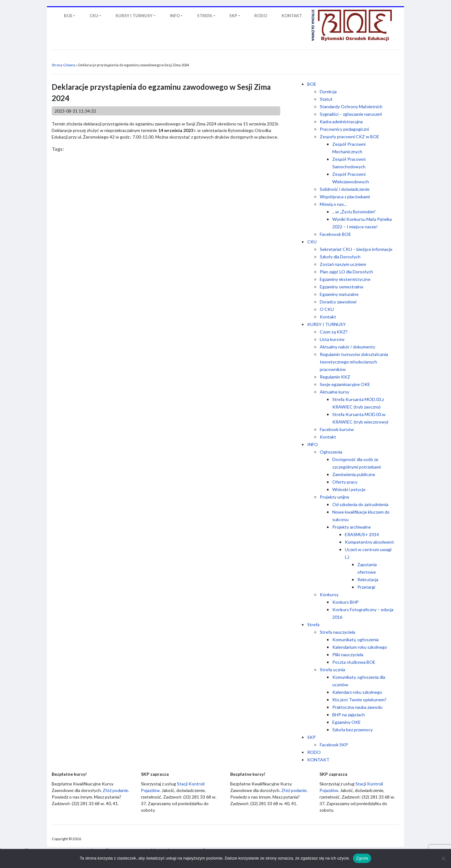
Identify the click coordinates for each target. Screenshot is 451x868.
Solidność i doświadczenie (345, 189)
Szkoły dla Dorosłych (340, 257)
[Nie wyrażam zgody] (443, 858)
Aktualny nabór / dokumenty (347, 347)
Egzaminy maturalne (339, 294)
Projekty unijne (334, 497)
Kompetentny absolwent (369, 542)
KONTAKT (318, 760)
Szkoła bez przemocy (353, 730)
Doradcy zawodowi (338, 302)
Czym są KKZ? (334, 332)
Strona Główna (64, 65)
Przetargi (366, 587)
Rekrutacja (368, 579)
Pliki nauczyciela (348, 655)
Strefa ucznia (332, 670)
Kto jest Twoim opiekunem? (359, 700)
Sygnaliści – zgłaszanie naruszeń (351, 114)
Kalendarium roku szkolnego (360, 647)
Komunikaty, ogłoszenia (355, 640)
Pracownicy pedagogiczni (344, 129)
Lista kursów (332, 339)
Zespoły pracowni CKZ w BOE (350, 137)
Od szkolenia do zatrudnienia (360, 504)
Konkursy (329, 594)
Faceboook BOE (335, 234)
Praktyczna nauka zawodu (357, 707)
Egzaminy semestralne (342, 287)
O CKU (327, 309)
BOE (312, 84)
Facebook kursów (337, 429)
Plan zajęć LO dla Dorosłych (346, 272)
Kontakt (328, 317)
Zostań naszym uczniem (343, 264)
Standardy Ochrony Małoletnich (351, 107)
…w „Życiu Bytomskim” (354, 212)
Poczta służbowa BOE (354, 662)
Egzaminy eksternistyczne (345, 279)
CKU (312, 242)
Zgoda (362, 858)
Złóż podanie (115, 790)
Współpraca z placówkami (345, 197)
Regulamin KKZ (335, 377)
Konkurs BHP (345, 602)
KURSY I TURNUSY (327, 324)
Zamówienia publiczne (354, 474)
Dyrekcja (328, 91)
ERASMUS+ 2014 (362, 534)
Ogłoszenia (331, 452)
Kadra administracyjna (341, 122)
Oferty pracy (345, 482)
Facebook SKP (334, 745)
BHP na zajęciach (349, 715)
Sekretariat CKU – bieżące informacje (356, 249)
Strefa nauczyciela (337, 632)
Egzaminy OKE (347, 722)
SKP (311, 737)
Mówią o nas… (333, 204)
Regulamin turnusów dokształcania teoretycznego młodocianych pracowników (354, 362)
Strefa (313, 624)
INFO (313, 444)
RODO (314, 752)
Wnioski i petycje (349, 489)
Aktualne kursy (334, 392)
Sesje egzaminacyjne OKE (345, 384)
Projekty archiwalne (352, 527)
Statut (326, 99)
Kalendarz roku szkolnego (357, 692)
